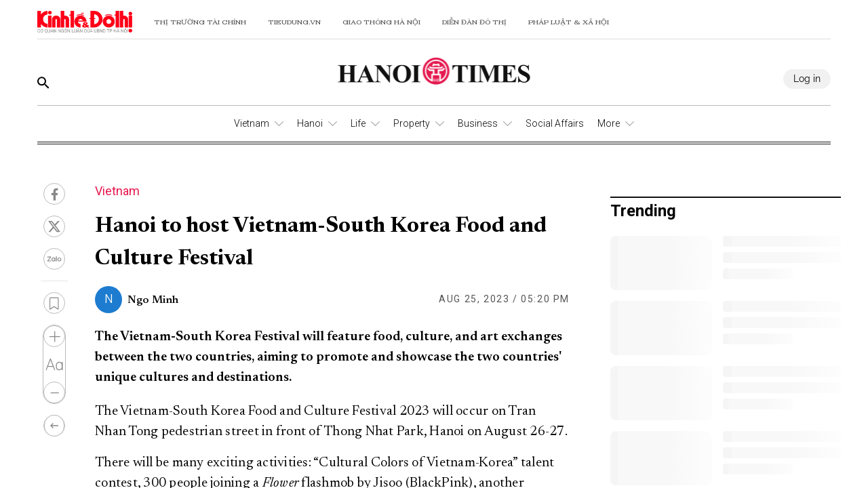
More (609, 123)
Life (358, 123)
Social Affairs (555, 123)
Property (412, 123)
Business (478, 123)
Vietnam (252, 123)
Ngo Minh (153, 300)
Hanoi (310, 123)
